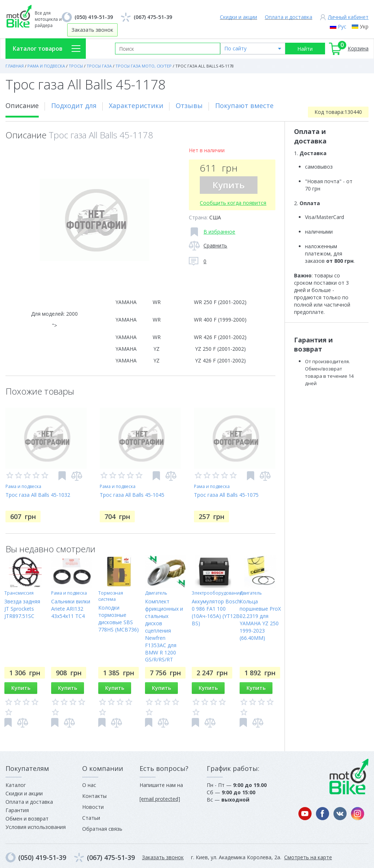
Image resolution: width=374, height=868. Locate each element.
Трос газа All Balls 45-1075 (226, 495)
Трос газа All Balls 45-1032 (38, 495)
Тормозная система (111, 596)
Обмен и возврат (27, 819)
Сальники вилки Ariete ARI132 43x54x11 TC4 (71, 609)
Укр (364, 26)
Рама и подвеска (23, 486)
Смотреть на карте (308, 857)
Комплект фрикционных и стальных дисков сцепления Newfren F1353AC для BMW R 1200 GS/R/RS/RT (164, 631)
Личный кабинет (348, 17)
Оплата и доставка (289, 17)
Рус (342, 26)
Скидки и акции (238, 17)
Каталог (16, 785)
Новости (93, 807)
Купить (229, 185)
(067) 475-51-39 (153, 17)
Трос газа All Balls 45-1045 (132, 495)
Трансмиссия (19, 593)
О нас (89, 785)
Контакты (94, 796)
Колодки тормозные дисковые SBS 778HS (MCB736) (119, 619)
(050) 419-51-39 (94, 17)
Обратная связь (102, 829)
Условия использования (36, 827)
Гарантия (17, 810)
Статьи (91, 818)
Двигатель (156, 593)
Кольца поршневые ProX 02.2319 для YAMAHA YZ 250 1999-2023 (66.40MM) (260, 620)
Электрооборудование (217, 593)
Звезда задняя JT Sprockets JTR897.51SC (22, 609)
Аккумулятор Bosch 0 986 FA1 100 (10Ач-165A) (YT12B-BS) (217, 612)
